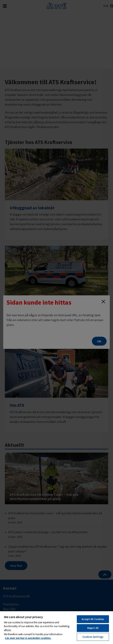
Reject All (93, 628)
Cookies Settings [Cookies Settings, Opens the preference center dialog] (93, 637)
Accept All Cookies (93, 619)
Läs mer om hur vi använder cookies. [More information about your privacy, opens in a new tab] (28, 638)
